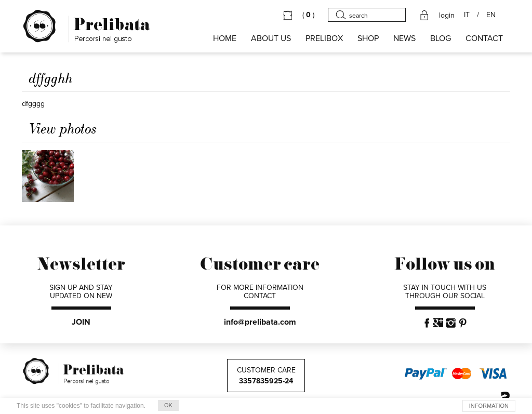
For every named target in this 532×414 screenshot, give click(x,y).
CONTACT (484, 38)
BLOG (441, 38)
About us (271, 38)
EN (491, 15)
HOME (225, 38)
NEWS (404, 38)
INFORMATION (489, 406)
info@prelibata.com (260, 322)
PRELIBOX (324, 38)
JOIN (81, 322)
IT (467, 15)
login (447, 16)
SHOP (368, 38)
